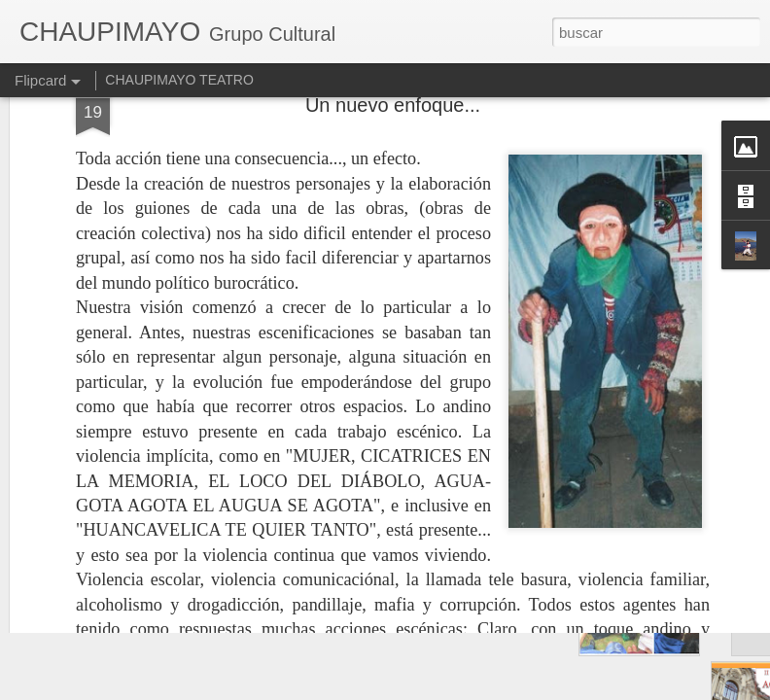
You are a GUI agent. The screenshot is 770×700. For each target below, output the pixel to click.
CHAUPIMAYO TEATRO (179, 80)
